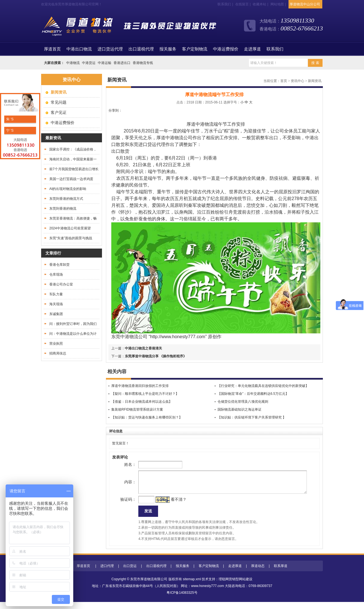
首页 (52, 49)
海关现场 (56, 304)
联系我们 (224, 4)
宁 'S (9, 130)
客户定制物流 (195, 49)
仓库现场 (56, 274)
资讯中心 (298, 81)
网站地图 (277, 4)
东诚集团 (56, 314)
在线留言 (242, 4)
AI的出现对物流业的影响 (68, 189)
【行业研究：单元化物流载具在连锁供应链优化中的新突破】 (263, 386)
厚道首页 (83, 573)
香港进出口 (122, 63)
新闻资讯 (315, 81)
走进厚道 (252, 49)
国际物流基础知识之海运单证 (239, 409)
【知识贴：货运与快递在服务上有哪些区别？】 (147, 417)
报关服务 (168, 49)
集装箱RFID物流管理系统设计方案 (137, 409)
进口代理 (107, 573)
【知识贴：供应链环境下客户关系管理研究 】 (252, 417)
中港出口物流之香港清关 (143, 348)
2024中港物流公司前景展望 (70, 228)
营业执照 (56, 344)
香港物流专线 (143, 63)
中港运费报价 (226, 49)
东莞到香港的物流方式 (66, 199)
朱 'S (9, 119)
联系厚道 (281, 573)
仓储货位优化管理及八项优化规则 (243, 402)
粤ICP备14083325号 (182, 600)
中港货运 (89, 63)
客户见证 (59, 112)
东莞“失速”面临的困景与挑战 (71, 238)
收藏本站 (259, 4)
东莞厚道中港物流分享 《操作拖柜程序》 (156, 356)
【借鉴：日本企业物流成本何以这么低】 (142, 402)
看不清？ (170, 505)
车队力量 (56, 294)
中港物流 (73, 63)
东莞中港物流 (125, 337)
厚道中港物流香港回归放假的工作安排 (140, 386)
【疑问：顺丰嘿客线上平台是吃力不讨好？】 (145, 394)
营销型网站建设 (241, 586)
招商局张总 (58, 353)
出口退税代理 (141, 49)
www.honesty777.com (207, 593)
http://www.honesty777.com (178, 337)
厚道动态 (258, 573)
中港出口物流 (79, 49)
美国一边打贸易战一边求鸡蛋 (71, 179)
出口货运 (130, 573)
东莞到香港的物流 (63, 209)
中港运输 (105, 63)
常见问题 (59, 102)
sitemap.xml (192, 586)
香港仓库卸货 (59, 265)
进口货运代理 (110, 49)
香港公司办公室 (61, 284)
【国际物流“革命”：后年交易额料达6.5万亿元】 (253, 394)
